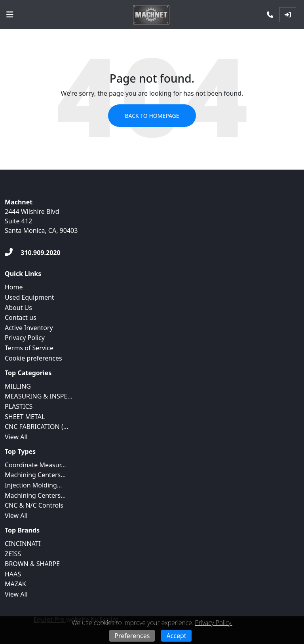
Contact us (21, 317)
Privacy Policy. (214, 623)
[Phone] (270, 15)
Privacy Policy (25, 338)
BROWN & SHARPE (32, 564)
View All (16, 437)
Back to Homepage (152, 116)
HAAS (13, 574)
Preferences (132, 636)
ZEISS (13, 554)
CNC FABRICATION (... (37, 427)
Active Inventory (29, 328)
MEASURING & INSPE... (39, 396)
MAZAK (15, 584)
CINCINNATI (23, 544)
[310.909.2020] (33, 253)
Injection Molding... (33, 485)
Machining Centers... (35, 475)
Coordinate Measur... (35, 465)
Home (14, 287)
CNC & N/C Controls (34, 505)
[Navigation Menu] (10, 15)
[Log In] (288, 15)
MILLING (18, 386)
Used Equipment (29, 297)
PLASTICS (19, 406)
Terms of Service (29, 348)
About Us (18, 308)
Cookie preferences (33, 358)
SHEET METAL (25, 417)
